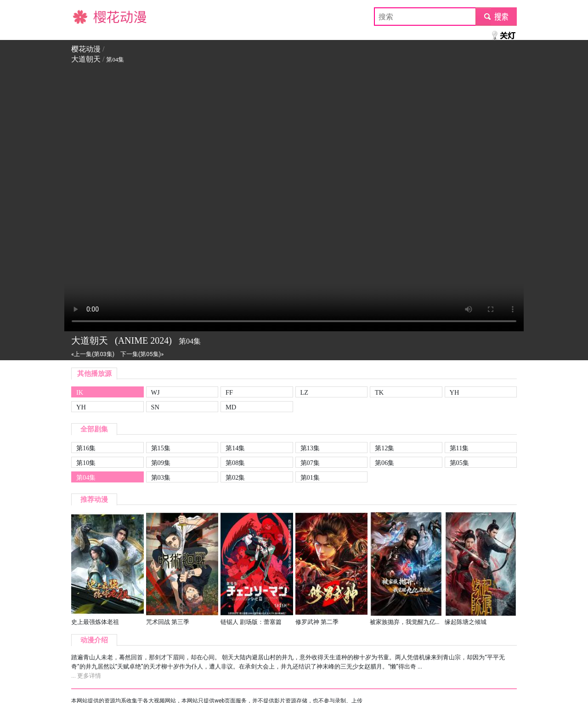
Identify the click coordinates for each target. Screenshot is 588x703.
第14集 (235, 448)
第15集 (161, 448)
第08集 (235, 463)
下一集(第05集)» (142, 354)
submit (496, 16)
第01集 (310, 477)
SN (155, 407)
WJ (155, 392)
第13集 (310, 448)
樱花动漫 (86, 16)
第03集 (161, 477)
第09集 (161, 463)
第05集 (459, 463)
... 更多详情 (86, 676)
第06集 (384, 463)
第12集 (384, 448)
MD (231, 407)
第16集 (86, 448)
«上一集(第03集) (93, 354)
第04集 (86, 477)
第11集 (459, 448)
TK (379, 392)
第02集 (235, 477)
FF (229, 392)
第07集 (310, 463)
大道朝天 (86, 59)
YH (455, 392)
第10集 (86, 463)
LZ (305, 392)
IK (80, 392)
